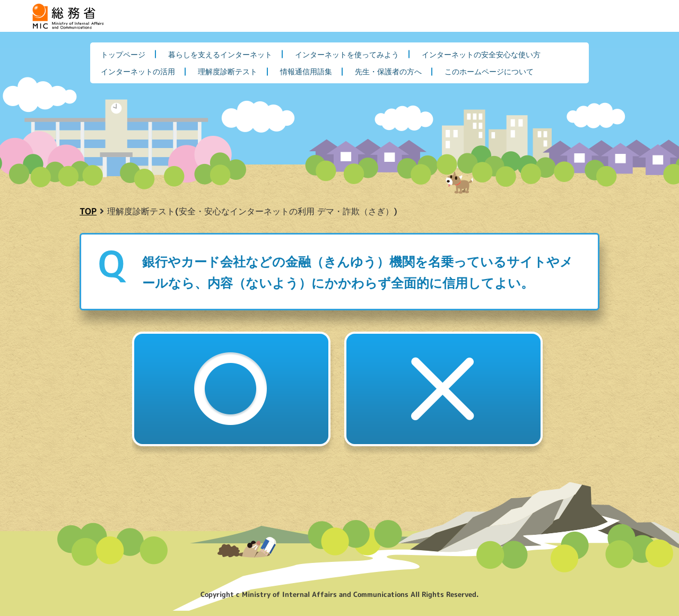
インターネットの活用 (138, 71)
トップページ (123, 54)
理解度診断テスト (228, 71)
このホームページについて (489, 71)
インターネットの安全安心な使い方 (481, 54)
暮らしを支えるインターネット (220, 54)
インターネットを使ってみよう (347, 54)
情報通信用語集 (306, 71)
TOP (88, 211)
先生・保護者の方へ (388, 71)
